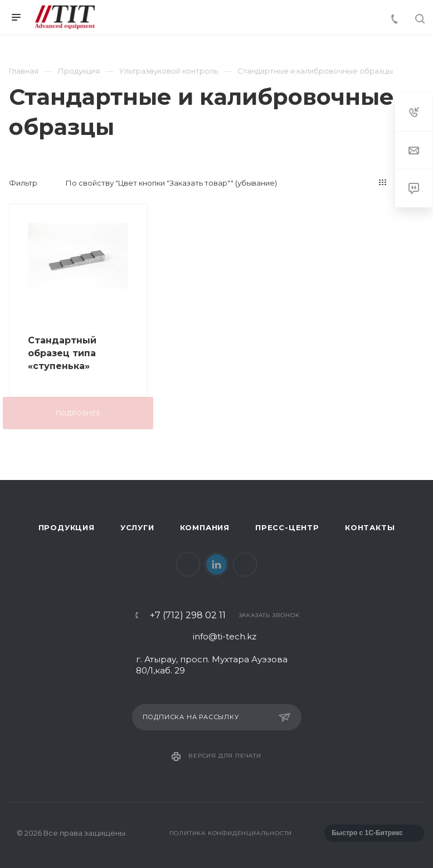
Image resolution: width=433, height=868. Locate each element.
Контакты (370, 527)
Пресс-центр (287, 527)
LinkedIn (216, 564)
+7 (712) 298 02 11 (188, 615)
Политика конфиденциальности (231, 833)
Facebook (188, 564)
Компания (205, 527)
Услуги (137, 527)
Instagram (245, 564)
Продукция (67, 527)
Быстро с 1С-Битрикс (367, 833)
